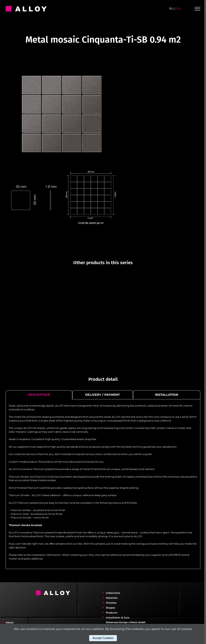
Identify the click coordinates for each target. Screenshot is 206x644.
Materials (111, 602)
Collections (112, 597)
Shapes (110, 611)
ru (171, 9)
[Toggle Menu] (197, 9)
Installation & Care (117, 621)
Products (111, 616)
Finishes (110, 607)
